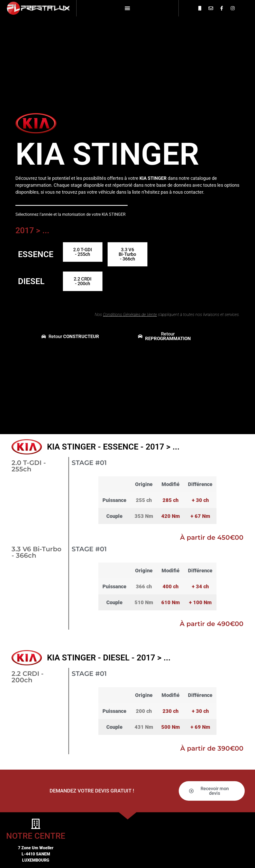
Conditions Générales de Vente (130, 315)
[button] (128, 8)
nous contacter (188, 192)
